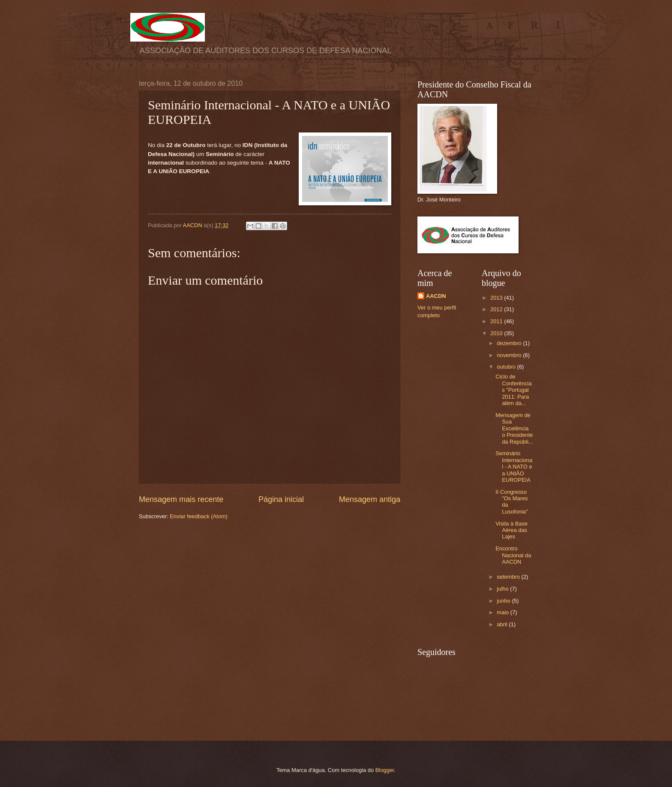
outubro (507, 367)
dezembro (510, 343)
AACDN (436, 296)
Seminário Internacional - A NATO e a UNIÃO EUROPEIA (514, 467)
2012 (497, 309)
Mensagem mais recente (181, 499)
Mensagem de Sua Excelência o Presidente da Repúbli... (514, 428)
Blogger (385, 770)
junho (504, 601)
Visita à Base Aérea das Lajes (511, 530)
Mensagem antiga (370, 499)
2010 (497, 333)
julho (503, 589)
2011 (497, 321)
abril (503, 624)
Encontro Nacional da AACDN (513, 555)
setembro (509, 577)
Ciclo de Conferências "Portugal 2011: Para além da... (513, 390)
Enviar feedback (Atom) (199, 516)
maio (503, 612)
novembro (510, 355)
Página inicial (281, 499)
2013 (497, 298)
